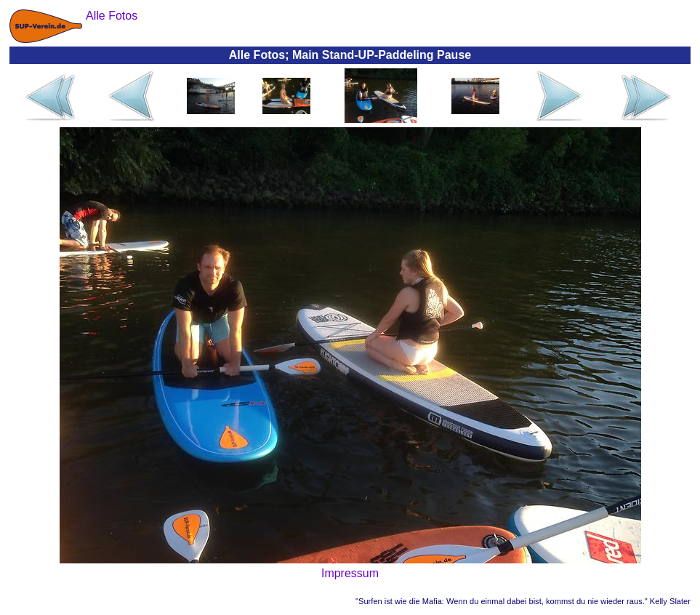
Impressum (350, 573)
